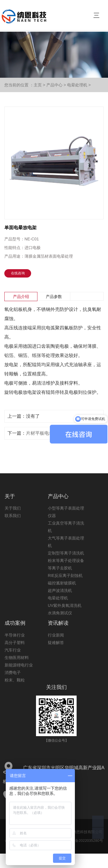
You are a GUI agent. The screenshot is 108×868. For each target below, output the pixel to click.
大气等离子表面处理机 (66, 542)
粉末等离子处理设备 (66, 561)
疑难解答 (56, 643)
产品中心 (54, 85)
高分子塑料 (15, 643)
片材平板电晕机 (42, 433)
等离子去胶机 (60, 568)
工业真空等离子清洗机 (66, 527)
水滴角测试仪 (60, 613)
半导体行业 (15, 635)
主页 (38, 85)
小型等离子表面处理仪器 (66, 512)
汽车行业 (13, 650)
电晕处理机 (77, 85)
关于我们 (13, 508)
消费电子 (13, 673)
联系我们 (13, 516)
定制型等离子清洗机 (66, 553)
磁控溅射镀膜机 (62, 583)
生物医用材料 (17, 658)
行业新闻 (56, 635)
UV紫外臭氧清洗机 (65, 605)
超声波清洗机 (60, 590)
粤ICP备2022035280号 (84, 841)
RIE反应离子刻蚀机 (65, 575)
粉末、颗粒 (15, 680)
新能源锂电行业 (19, 665)
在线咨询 (18, 273)
